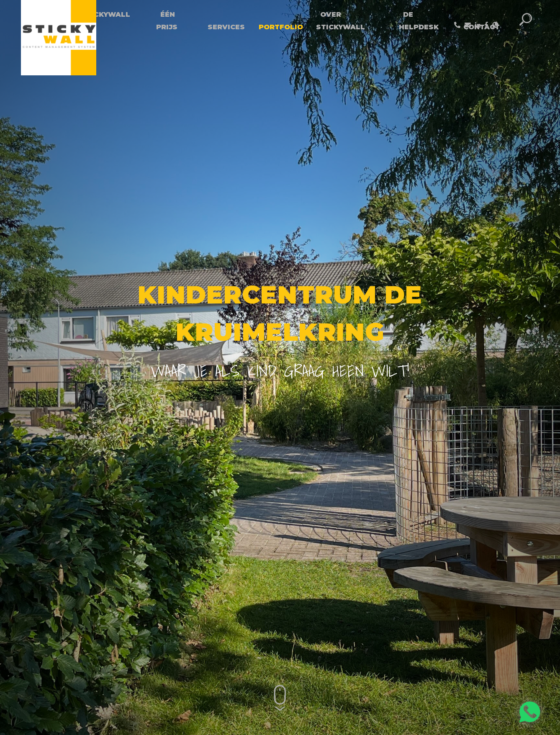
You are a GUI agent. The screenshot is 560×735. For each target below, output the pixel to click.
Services (226, 27)
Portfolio (281, 27)
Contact (482, 27)
